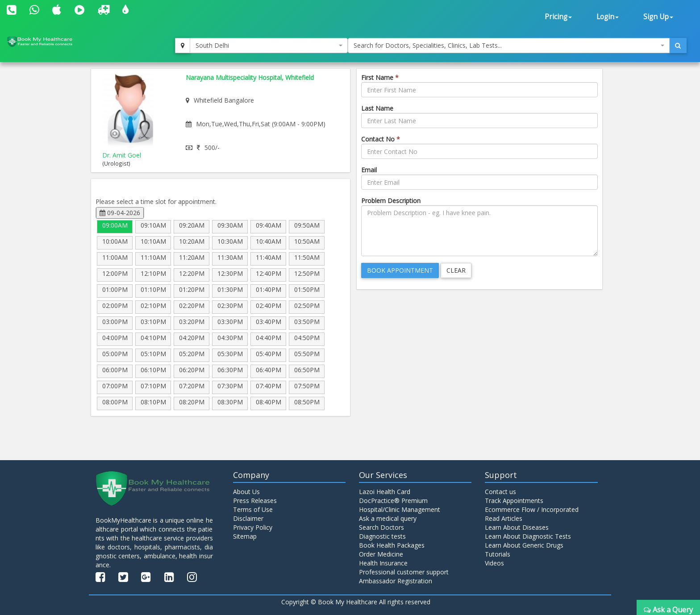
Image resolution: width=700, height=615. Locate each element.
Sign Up (658, 17)
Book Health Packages (392, 545)
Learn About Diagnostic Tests (528, 536)
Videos (494, 563)
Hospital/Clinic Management (400, 509)
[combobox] (269, 46)
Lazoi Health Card (385, 492)
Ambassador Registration (396, 581)
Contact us (500, 492)
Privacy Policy (253, 527)
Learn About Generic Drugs (524, 545)
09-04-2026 (120, 213)
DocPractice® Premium (393, 501)
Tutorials (498, 554)
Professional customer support (404, 572)
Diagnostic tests (382, 536)
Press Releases (255, 501)
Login (608, 17)
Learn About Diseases (517, 527)
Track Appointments (514, 501)
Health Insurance (383, 563)
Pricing (558, 17)
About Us (246, 492)
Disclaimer (248, 518)
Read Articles (504, 518)
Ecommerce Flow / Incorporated (532, 509)
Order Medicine (381, 554)
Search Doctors (381, 527)
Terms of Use (253, 509)
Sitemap (245, 536)
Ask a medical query (388, 518)
